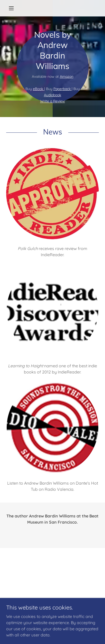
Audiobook (52, 95)
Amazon (67, 76)
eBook (39, 89)
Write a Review (52, 101)
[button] (13, 8)
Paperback (63, 89)
